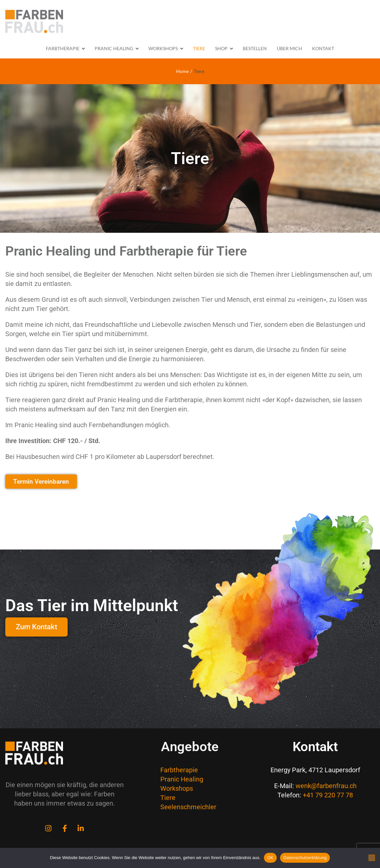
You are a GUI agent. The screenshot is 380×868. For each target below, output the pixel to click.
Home (182, 71)
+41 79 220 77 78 (328, 795)
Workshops (177, 788)
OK (270, 858)
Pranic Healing (182, 779)
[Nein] (372, 858)
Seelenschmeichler (188, 807)
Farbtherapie (179, 770)
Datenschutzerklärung (305, 858)
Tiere (168, 798)
